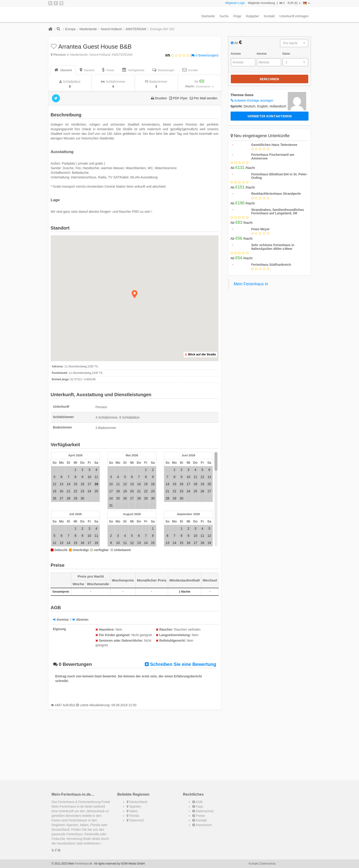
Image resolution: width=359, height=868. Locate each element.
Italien (132, 811)
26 (54, 498)
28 (68, 498)
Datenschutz (203, 811)
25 (96, 491)
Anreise (236, 54)
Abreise (262, 54)
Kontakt (269, 16)
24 (89, 491)
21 (68, 491)
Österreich (135, 820)
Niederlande (88, 29)
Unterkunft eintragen (294, 16)
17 (89, 484)
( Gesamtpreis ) (204, 86)
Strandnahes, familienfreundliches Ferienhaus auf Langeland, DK (278, 211)
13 (62, 484)
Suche (224, 16)
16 (83, 484)
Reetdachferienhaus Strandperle (276, 194)
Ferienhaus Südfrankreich (271, 265)
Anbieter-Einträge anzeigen (252, 100)
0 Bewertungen (205, 55)
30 (83, 498)
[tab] (63, 70)
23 (83, 491)
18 (118, 491)
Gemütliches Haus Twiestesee (274, 145)
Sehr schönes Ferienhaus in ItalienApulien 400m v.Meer (273, 247)
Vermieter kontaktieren (270, 116)
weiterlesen (93, 843)
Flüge (237, 16)
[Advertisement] (135, 746)
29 (75, 498)
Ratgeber (253, 16)
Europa (70, 29)
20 (62, 491)
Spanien (134, 806)
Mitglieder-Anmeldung (262, 3)
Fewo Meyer (261, 229)
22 (75, 491)
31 (111, 505)
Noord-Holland (111, 29)
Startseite (208, 16)
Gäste (286, 54)
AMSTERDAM (136, 29)
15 (75, 484)
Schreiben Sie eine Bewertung (180, 664)
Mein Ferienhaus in (251, 284)
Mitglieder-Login (235, 3)
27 (62, 498)
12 (54, 484)
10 (89, 477)
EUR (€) (294, 3)
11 (96, 477)
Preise (199, 816)
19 (54, 491)
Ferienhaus (82, 864)
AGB (197, 802)
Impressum (202, 825)
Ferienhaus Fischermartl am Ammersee (273, 156)
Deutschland (137, 802)
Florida (133, 816)
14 (68, 484)
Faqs (198, 806)
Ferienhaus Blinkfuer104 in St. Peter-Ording (279, 176)
